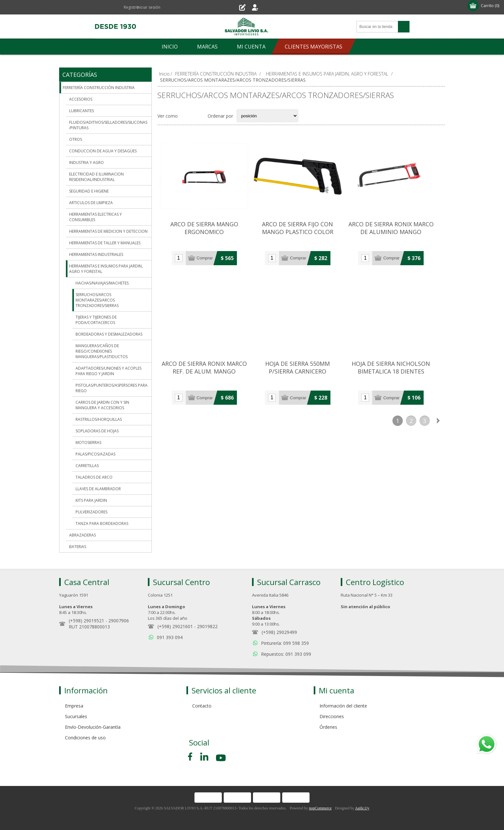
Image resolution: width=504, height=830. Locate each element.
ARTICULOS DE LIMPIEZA (91, 203)
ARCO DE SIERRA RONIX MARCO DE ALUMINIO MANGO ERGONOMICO (397, 235)
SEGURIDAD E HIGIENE (89, 191)
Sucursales (76, 716)
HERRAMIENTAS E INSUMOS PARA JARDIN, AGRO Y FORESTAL (106, 269)
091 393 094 (170, 637)
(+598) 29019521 (86, 621)
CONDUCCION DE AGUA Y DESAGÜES (103, 151)
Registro (234, 7)
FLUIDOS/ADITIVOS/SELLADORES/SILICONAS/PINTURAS (108, 125)
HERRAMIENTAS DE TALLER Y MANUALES (105, 243)
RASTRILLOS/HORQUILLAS (99, 419)
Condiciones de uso (85, 738)
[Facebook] (191, 757)
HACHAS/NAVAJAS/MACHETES (102, 283)
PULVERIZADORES (91, 512)
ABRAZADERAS (82, 535)
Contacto (202, 706)
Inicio (164, 74)
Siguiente (438, 426)
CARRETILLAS (87, 466)
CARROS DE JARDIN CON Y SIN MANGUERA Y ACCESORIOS (102, 405)
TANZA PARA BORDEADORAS (102, 523)
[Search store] (377, 27)
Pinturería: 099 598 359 (285, 643)
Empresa (74, 706)
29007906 (119, 621)
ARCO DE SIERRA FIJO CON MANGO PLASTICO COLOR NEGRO (301, 235)
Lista (199, 116)
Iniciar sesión (267, 7)
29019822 (207, 626)
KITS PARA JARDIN (91, 500)
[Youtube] (221, 759)
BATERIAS (78, 547)
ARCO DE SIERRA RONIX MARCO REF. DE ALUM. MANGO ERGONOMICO (206, 377)
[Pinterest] (204, 757)
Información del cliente (343, 706)
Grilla (186, 116)
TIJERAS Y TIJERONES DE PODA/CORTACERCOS (96, 320)
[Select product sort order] (267, 116)
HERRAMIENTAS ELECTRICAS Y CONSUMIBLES (95, 217)
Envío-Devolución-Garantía (93, 727)
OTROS (76, 139)
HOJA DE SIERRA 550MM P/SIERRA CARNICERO (301, 373)
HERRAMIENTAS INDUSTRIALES (96, 254)
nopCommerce (320, 808)
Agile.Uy (362, 808)
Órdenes (328, 727)
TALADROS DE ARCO (94, 477)
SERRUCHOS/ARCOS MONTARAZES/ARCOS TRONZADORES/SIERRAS (97, 300)
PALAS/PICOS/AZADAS (95, 454)
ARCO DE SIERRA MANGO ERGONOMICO (206, 231)
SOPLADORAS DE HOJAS (97, 431)
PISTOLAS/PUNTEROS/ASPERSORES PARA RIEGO (112, 388)
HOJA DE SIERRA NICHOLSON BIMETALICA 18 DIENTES (397, 373)
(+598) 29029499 (279, 632)
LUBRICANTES (81, 111)
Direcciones (332, 716)
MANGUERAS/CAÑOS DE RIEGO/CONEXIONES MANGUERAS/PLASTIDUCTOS (102, 351)
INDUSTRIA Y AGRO (86, 162)
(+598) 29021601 (175, 626)
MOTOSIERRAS (88, 442)
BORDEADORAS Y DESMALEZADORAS (109, 334)
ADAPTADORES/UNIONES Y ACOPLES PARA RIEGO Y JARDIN (108, 371)
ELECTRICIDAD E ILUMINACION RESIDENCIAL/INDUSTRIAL (96, 177)
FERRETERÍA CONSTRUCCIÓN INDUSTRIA (99, 88)
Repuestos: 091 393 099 (286, 654)
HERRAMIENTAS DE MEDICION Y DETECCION (108, 231)
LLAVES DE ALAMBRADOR (98, 489)
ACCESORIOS (81, 99)
